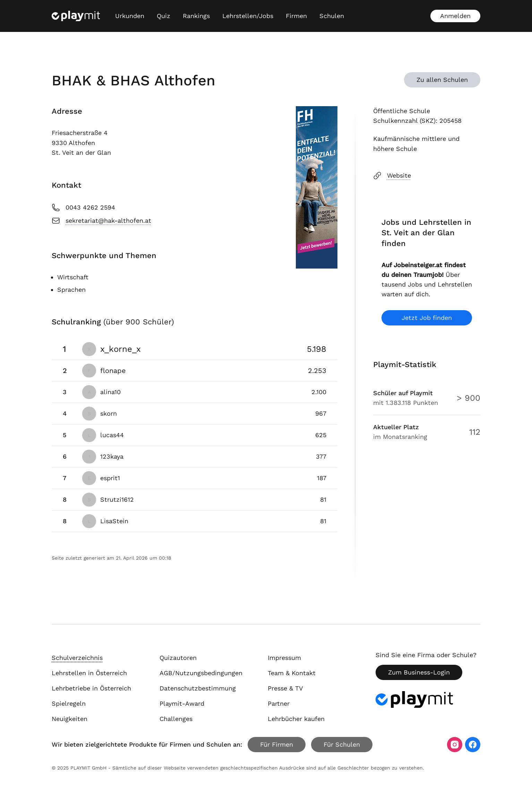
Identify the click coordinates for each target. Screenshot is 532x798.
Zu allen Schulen (442, 80)
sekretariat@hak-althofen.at (101, 221)
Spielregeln (69, 703)
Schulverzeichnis (77, 658)
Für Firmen (277, 744)
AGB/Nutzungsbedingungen (201, 673)
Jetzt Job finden (427, 318)
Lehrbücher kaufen (296, 719)
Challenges (176, 719)
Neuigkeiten (70, 719)
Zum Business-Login (419, 672)
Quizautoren (178, 658)
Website (392, 176)
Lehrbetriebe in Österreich (91, 688)
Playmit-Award (182, 703)
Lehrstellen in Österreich (89, 673)
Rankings (196, 16)
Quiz (164, 16)
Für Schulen (342, 744)
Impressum (284, 658)
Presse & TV (285, 688)
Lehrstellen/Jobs (248, 16)
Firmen (296, 16)
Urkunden (130, 16)
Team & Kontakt (292, 673)
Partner (279, 703)
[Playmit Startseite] (76, 16)
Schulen (332, 16)
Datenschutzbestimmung (198, 688)
